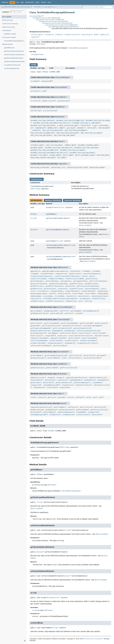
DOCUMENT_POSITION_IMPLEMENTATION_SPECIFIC (51, 123)
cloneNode (86, 271)
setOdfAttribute (99, 299)
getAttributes (101, 323)
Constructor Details (9, 37)
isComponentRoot (57, 291)
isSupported (35, 385)
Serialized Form (37, 54)
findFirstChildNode (38, 279)
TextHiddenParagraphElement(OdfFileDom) (15, 41)
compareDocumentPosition (76, 378)
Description (7, 17)
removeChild (71, 296)
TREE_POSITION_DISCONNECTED (42, 133)
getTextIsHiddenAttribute (57, 230)
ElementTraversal (72, 35)
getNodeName (57, 331)
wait (88, 397)
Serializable (37, 35)
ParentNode (60, 97)
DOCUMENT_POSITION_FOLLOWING (72, 150)
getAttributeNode (51, 323)
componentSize (61, 274)
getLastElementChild (82, 328)
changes (60, 378)
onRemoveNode (103, 294)
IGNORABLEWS (40, 128)
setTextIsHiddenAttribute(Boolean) (15, 62)
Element (59, 35)
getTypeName (76, 311)
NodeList (104, 35)
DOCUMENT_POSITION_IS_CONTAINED (86, 123)
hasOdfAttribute (76, 289)
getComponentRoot (80, 281)
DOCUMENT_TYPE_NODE (38, 155)
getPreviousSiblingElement (88, 286)
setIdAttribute (71, 341)
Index (38, 2)
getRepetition (36, 289)
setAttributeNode (89, 338)
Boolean (34, 230)
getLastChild (89, 355)
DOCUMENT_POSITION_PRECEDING (42, 125)
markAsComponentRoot (39, 294)
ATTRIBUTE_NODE (37, 145)
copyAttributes (75, 274)
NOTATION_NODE (103, 155)
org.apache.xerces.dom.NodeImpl (46, 18)
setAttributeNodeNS (38, 341)
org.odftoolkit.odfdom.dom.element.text (16, 7)
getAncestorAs (91, 279)
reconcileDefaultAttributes (80, 336)
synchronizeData (59, 346)
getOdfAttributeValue (54, 286)
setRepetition (71, 301)
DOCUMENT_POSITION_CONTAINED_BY (58, 148)
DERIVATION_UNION (97, 168)
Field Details (7, 31)
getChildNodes (36, 355)
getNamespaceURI (51, 311)
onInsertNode (78, 294)
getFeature (63, 380)
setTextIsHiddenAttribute (57, 257)
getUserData (35, 383)
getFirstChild (75, 355)
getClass (51, 397)
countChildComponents (92, 274)
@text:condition (85, 225)
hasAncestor (63, 289)
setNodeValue (39, 387)
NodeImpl (59, 117)
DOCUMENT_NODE (36, 148)
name (44, 91)
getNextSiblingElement (58, 284)
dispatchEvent (36, 380)
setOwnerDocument (55, 343)
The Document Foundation (93, 639)
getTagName (53, 333)
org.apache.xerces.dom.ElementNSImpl (61, 25)
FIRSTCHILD (85, 125)
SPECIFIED (91, 128)
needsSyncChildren (83, 385)
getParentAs (70, 286)
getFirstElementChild (62, 328)
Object (60, 394)
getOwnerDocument (38, 358)
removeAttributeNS (58, 338)
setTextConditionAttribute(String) (15, 55)
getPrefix (64, 311)
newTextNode (51, 241)
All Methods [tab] (36, 200)
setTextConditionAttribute (57, 245)
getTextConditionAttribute (57, 218)
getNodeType (69, 331)
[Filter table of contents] (17, 12)
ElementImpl (61, 87)
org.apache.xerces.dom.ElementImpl (57, 23)
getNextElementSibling (40, 331)
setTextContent (74, 358)
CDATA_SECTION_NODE (54, 145)
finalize (41, 397)
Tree (22, 2)
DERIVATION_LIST (58, 168)
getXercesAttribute (68, 333)
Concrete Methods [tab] (72, 200)
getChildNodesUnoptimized (55, 355)
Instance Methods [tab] (53, 200)
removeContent (83, 296)
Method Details (8, 44)
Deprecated (30, 2)
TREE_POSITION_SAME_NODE (64, 135)
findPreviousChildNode (74, 279)
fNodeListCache (48, 101)
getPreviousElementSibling (88, 331)
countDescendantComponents (42, 276)
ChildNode (60, 107)
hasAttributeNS (99, 333)
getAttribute (36, 323)
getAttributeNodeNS (69, 323)
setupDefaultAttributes (87, 343)
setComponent (85, 299)
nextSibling (35, 111)
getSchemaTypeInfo (38, 333)
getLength (101, 355)
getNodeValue (90, 380)
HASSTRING (103, 125)
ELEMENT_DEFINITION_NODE (67, 125)
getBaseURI (35, 326)
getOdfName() (9, 48)
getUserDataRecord (63, 383)
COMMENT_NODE (70, 145)
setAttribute (73, 338)
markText (53, 294)
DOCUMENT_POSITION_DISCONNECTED (70, 120)
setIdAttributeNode (88, 341)
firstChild (35, 101)
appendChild (35, 271)
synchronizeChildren (92, 358)
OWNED (61, 128)
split (81, 301)
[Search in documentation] (97, 7)
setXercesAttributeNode (40, 346)
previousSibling (50, 111)
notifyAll (79, 397)
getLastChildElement (39, 284)
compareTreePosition (97, 378)
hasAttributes (36, 336)
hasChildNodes (53, 358)
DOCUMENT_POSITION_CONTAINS (42, 120)
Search (44, 2)
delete (85, 276)
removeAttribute (101, 336)
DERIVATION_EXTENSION (39, 168)
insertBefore (43, 291)
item (64, 358)
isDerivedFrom (56, 313)
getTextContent (50, 289)
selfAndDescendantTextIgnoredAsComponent (60, 299)
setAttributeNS (55, 341)
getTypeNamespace (91, 311)
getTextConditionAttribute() (14, 51)
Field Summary (8, 20)
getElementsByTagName (92, 326)
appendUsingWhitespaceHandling (55, 271)
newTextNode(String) (12, 68)
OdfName (45, 72)
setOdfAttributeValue (54, 301)
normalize (61, 336)
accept (49, 207)
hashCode (61, 397)
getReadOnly (103, 380)
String (33, 218)
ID (31, 128)
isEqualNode (50, 336)
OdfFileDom (36, 189)
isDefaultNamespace (81, 383)
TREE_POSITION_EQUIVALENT (67, 133)
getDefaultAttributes (72, 326)
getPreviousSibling (68, 368)
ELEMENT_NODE (55, 155)
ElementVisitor (58, 207)
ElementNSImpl (62, 77)
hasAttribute (84, 333)
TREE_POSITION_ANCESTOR (52, 130)
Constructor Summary (10, 24)
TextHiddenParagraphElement (45, 7)
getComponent (66, 281)
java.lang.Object (36, 16)
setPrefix (68, 313)
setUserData (52, 387)
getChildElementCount (51, 326)
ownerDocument (63, 101)
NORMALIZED (52, 128)
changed (51, 378)
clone (33, 397)
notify (70, 397)
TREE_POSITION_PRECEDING (41, 135)
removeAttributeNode (39, 338)
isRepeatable (103, 291)
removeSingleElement (99, 296)
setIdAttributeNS (38, 343)
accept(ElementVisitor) (12, 65)
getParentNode (51, 368)
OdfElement (41, 44)
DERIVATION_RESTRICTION (77, 168)
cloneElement (75, 271)
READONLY (81, 128)
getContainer (50, 380)
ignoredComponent (92, 289)
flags (94, 125)
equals (92, 276)
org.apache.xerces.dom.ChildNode (49, 20)
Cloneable (49, 35)
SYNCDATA (36, 130)
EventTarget (86, 35)
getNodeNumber (76, 380)
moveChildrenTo (64, 294)
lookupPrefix (67, 385)
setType (78, 313)
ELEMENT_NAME (10, 34)
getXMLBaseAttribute (39, 313)
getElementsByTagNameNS (40, 328)
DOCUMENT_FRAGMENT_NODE (88, 145)
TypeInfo (35, 37)
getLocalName (36, 311)
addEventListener (38, 378)
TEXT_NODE (61, 158)
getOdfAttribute (76, 284)
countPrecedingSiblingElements (67, 276)
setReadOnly (69, 343)
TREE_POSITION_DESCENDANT (75, 130)
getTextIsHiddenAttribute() (14, 58)
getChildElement (37, 281)
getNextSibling (37, 368)
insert (103, 289)
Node (96, 35)
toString (88, 301)
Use (18, 2)
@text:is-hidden (89, 261)
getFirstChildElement (98, 281)
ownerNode (70, 128)
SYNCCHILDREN (103, 128)
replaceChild (36, 299)
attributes (35, 91)
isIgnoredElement (72, 291)
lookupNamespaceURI (51, 385)
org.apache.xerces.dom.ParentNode (53, 21)
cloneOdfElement (47, 274)
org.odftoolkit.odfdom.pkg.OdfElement (64, 27)
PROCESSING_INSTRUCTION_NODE (42, 158)
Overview (5, 2)
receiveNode (48, 296)
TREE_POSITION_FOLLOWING (91, 133)
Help (49, 2)
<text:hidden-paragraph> (78, 48)
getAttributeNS (86, 323)
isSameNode (97, 383)
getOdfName (50, 214)
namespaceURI (47, 81)
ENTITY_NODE (68, 155)
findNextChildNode (56, 279)
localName (34, 81)
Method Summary (9, 27)
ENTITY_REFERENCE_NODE (85, 155)
